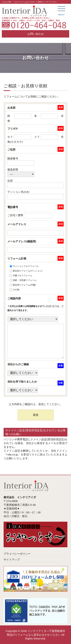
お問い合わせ (36, 34)
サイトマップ (12, 559)
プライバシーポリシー (17, 554)
